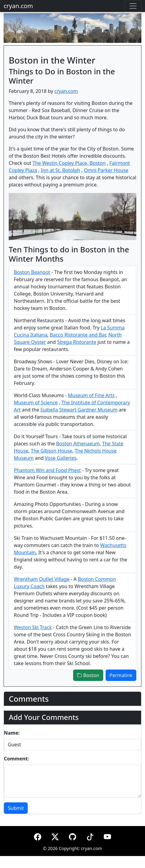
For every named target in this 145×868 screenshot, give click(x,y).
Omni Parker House (106, 170)
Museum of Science (36, 403)
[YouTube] (107, 836)
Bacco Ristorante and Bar (78, 335)
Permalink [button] (121, 675)
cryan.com (18, 6)
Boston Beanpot (32, 272)
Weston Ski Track (33, 627)
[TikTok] (90, 836)
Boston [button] (88, 675)
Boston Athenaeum (78, 444)
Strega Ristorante (77, 342)
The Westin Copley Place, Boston (69, 163)
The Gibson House (52, 451)
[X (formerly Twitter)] (55, 836)
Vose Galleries (61, 458)
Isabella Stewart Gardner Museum (79, 410)
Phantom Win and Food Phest (47, 470)
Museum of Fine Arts (91, 395)
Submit (16, 808)
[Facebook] (38, 836)
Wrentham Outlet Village (42, 579)
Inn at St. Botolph (61, 170)
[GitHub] (72, 836)
